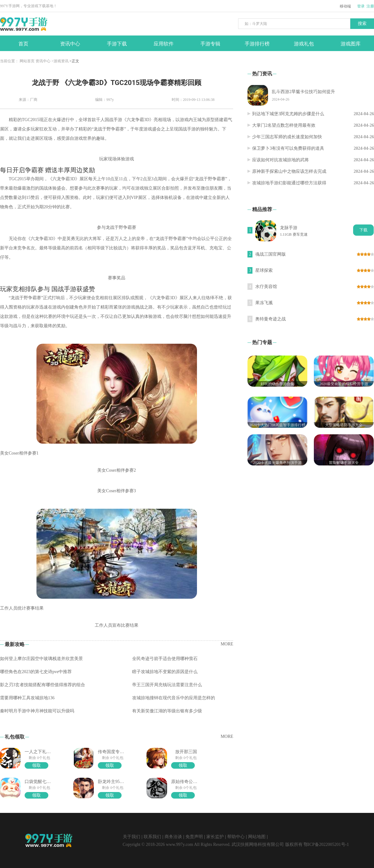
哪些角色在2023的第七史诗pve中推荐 (36, 672)
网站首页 (27, 61)
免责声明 (194, 837)
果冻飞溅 (264, 303)
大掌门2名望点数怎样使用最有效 (284, 125)
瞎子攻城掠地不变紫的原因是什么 (165, 672)
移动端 (345, 6)
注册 (370, 6)
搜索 (362, 24)
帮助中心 (236, 837)
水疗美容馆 (266, 287)
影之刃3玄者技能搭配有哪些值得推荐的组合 (43, 685)
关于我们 (132, 837)
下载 (363, 230)
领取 (36, 765)
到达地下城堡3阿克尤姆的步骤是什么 (288, 114)
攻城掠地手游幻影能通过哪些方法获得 (289, 183)
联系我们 (152, 837)
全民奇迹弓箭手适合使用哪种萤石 (165, 659)
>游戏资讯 (60, 61)
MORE (227, 644)
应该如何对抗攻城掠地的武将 (280, 160)
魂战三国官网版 (271, 254)
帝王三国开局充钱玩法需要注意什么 (167, 685)
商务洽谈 (173, 837)
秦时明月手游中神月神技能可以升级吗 (37, 711)
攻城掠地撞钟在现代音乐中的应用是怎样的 (174, 698)
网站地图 (257, 837)
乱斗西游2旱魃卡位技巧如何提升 (303, 92)
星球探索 (264, 270)
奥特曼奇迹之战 (271, 319)
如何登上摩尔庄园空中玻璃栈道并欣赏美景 (41, 659)
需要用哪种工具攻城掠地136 (27, 698)
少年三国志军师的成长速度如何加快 (287, 137)
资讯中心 (43, 61)
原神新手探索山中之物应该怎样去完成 (289, 171)
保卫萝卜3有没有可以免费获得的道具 (288, 148)
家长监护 (215, 837)
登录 (361, 6)
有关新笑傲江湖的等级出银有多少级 (167, 711)
